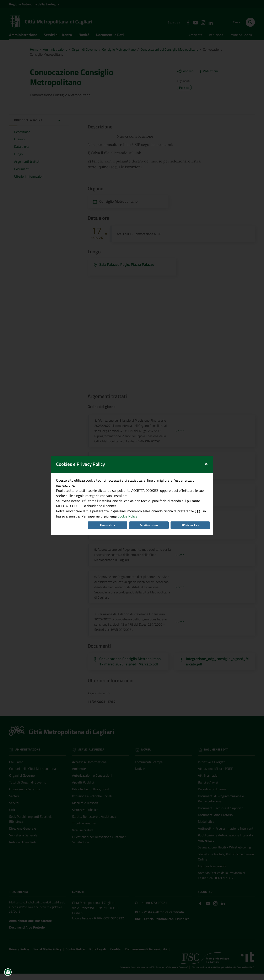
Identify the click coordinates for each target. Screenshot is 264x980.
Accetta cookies (150, 528)
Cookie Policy (126, 519)
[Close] (210, 461)
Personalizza (107, 528)
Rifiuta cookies (193, 528)
